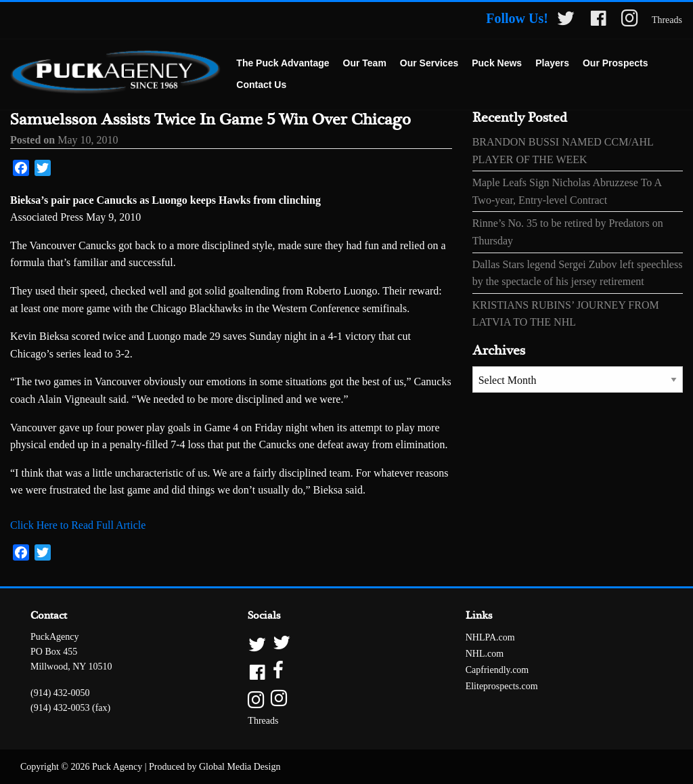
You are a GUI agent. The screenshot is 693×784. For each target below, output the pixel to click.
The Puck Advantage (283, 63)
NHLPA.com (490, 637)
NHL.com (485, 654)
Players (552, 63)
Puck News (497, 63)
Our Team (365, 63)
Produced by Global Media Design (215, 767)
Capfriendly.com (497, 670)
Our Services (429, 63)
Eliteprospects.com (502, 686)
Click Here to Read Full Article (78, 525)
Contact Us (261, 85)
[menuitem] (283, 64)
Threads (667, 20)
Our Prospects (615, 63)
